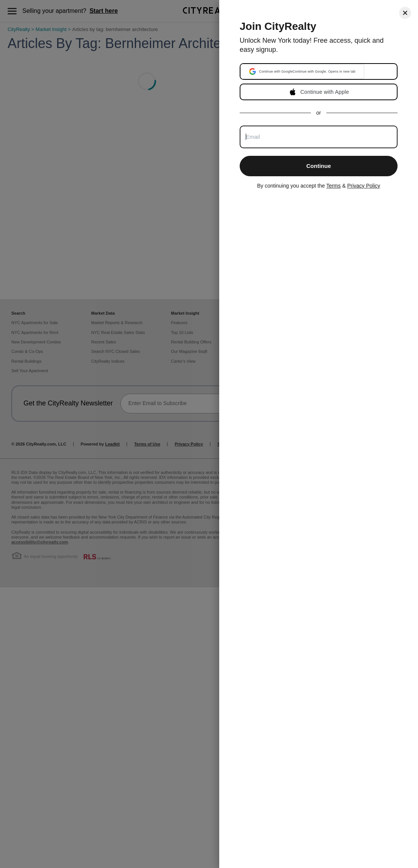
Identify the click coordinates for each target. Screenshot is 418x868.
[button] (302, 71)
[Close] (405, 13)
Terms (334, 186)
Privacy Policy (364, 186)
